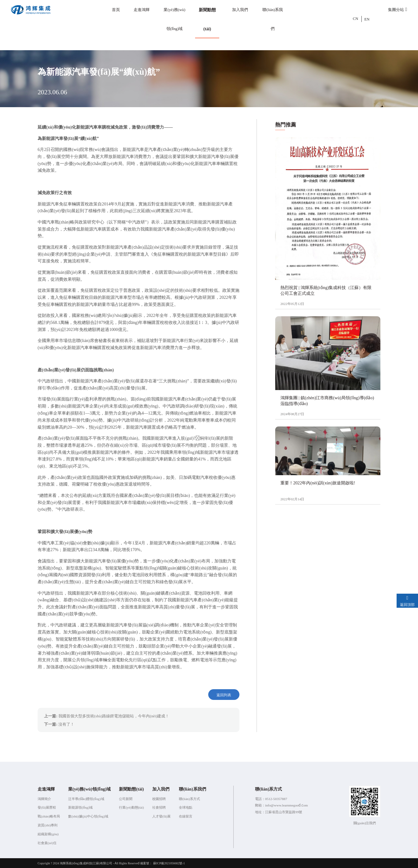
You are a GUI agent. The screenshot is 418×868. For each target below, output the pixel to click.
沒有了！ (66, 724)
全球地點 (186, 807)
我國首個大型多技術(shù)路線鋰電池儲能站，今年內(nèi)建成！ (114, 715)
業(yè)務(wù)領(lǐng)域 (174, 19)
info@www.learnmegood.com (287, 805)
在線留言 (186, 816)
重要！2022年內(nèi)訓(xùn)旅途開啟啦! (318, 483)
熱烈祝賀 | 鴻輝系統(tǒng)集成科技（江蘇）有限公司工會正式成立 (326, 290)
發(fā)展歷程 (47, 807)
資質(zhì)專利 (48, 825)
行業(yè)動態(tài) (131, 807)
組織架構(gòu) (48, 833)
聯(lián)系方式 (189, 798)
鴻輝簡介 (44, 798)
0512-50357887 (276, 798)
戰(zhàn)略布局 (49, 816)
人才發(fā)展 (161, 816)
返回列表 (224, 694)
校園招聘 (159, 798)
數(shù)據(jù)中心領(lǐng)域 (88, 816)
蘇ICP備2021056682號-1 (169, 863)
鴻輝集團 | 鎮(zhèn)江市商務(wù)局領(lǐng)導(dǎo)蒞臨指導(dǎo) (327, 400)
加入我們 (240, 9)
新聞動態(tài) (207, 19)
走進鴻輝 (142, 9)
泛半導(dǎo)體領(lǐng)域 (86, 798)
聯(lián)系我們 (273, 19)
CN (356, 19)
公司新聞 (126, 798)
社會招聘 (159, 807)
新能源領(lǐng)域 (80, 807)
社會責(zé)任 (47, 842)
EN (367, 19)
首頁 (116, 9)
